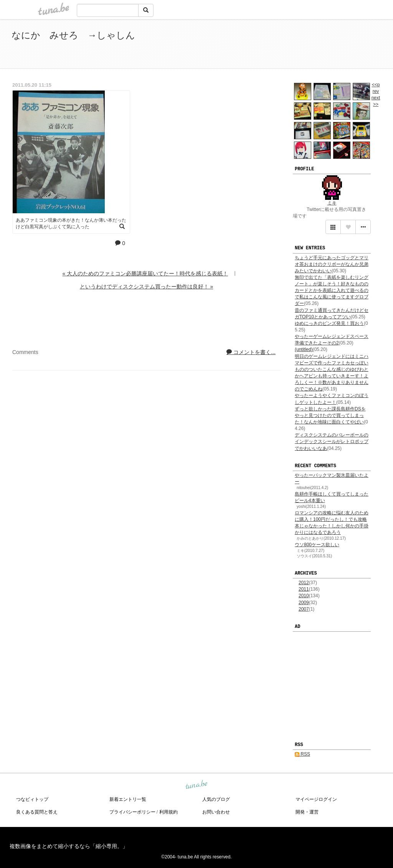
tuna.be (196, 785)
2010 (304, 596)
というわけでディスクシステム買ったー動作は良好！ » (147, 287)
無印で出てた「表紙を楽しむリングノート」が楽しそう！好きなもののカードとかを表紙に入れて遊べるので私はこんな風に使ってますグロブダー (332, 291)
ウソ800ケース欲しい (317, 545)
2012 (304, 583)
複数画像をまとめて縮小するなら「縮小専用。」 (69, 846)
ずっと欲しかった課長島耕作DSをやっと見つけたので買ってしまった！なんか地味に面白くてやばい (330, 415)
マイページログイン (316, 799)
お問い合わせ (216, 812)
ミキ (332, 203)
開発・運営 (307, 812)
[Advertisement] (293, 45)
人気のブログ (216, 799)
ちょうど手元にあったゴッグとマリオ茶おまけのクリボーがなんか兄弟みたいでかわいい (332, 264)
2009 (304, 603)
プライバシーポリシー (132, 812)
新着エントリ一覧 (128, 799)
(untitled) (304, 349)
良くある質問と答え (37, 812)
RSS (302, 754)
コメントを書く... (251, 352)
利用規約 (168, 812)
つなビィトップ (32, 799)
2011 (304, 589)
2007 (304, 609)
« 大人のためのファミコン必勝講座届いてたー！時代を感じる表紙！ (145, 273)
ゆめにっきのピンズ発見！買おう (329, 323)
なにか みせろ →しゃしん (73, 35)
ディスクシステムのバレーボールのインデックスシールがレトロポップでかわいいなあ (332, 441)
